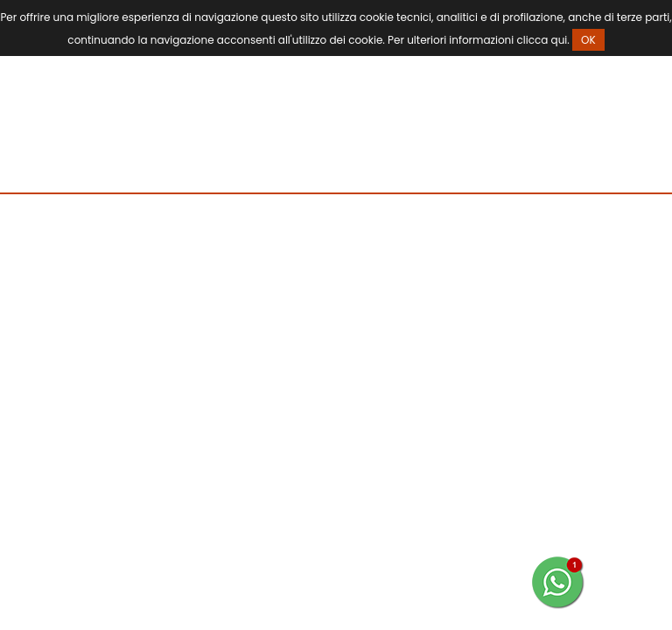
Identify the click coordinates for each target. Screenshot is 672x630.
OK (588, 40)
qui (560, 40)
